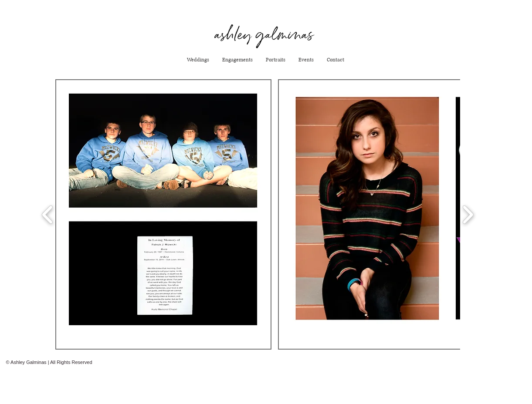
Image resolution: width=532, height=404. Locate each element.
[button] (164, 214)
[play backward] (48, 214)
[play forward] (468, 214)
